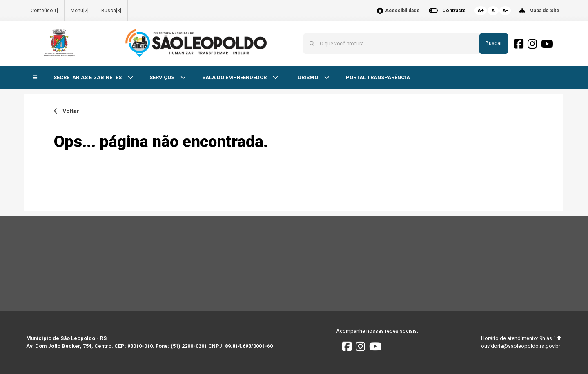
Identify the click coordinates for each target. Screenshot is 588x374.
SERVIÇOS (163, 77)
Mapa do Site (544, 11)
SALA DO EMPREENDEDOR (235, 77)
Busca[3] (111, 11)
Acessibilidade (402, 11)
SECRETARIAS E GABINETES (88, 77)
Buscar (494, 43)
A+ (481, 11)
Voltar (67, 111)
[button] (35, 78)
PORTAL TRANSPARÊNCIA (378, 77)
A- (505, 11)
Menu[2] (80, 11)
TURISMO (307, 77)
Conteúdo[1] (44, 11)
